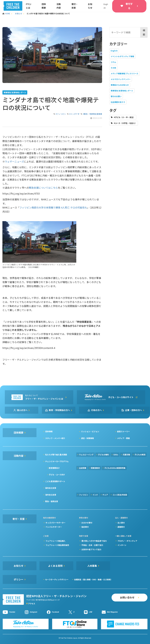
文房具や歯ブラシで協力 (91, 549)
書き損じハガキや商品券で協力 (94, 541)
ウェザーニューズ (14, 161)
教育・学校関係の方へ (59, 410)
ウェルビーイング (86, 455)
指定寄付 (85, 527)
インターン (122, 545)
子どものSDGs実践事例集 (115, 468)
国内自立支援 (51, 488)
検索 (144, 32)
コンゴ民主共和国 (120, 495)
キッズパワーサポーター (55, 523)
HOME (6, 13)
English (114, 51)
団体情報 (49, 431)
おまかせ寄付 (87, 523)
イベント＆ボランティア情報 (122, 56)
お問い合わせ (127, 597)
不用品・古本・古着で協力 (92, 545)
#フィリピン (61, 114)
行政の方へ (96, 410)
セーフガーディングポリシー (57, 579)
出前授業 (83, 468)
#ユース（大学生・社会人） (125, 123)
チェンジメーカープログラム (57, 461)
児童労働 (126, 455)
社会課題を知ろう (118, 102)
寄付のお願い (116, 96)
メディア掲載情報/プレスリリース (124, 73)
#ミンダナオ (74, 114)
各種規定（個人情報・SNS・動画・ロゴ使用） (93, 579)
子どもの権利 (103, 455)
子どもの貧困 (140, 455)
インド (95, 495)
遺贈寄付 (121, 527)
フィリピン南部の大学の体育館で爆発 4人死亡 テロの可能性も (53, 207)
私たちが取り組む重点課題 (56, 455)
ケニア (105, 495)
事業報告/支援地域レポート (122, 91)
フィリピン (84, 495)
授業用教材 (95, 468)
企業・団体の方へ (134, 410)
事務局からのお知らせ (120, 85)
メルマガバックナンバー (121, 79)
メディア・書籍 (123, 438)
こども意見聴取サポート (55, 481)
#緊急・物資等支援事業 (92, 114)
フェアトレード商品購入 (55, 541)
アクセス (32, 603)
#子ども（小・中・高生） (124, 117)
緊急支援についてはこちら (43, 188)
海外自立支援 (51, 495)
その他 (113, 68)
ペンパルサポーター (54, 527)
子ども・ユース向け (57, 475)
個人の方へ (22, 410)
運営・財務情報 (87, 438)
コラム (113, 62)
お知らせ (19, 13)
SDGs (116, 455)
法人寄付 (121, 523)
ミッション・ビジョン (90, 431)
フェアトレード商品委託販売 (57, 545)
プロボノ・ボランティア (127, 541)
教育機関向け (54, 468)
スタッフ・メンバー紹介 (55, 438)
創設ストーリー (123, 431)
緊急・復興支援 (52, 501)
